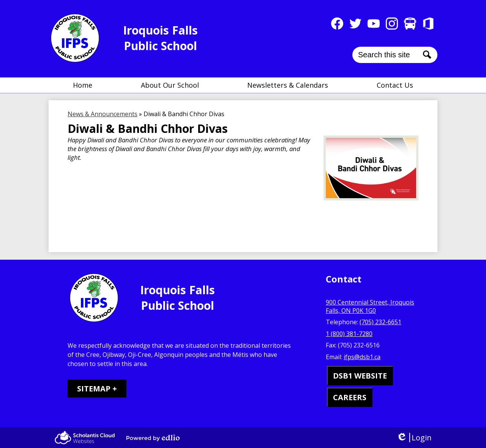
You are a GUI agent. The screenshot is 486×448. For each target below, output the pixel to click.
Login (414, 438)
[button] (170, 85)
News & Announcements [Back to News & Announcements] (103, 114)
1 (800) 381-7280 (349, 334)
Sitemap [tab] (94, 389)
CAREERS (350, 397)
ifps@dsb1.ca (362, 357)
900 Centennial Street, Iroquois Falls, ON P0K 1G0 (370, 306)
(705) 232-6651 (380, 322)
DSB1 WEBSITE (360, 376)
